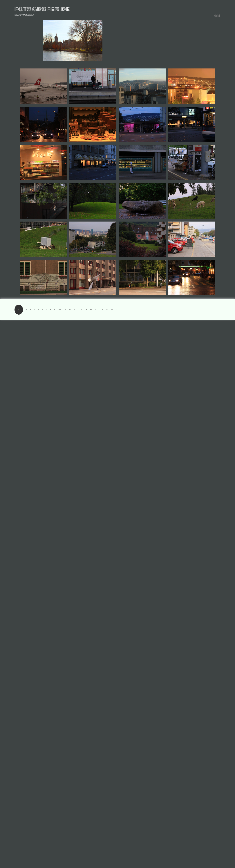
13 (75, 310)
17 (96, 310)
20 (112, 310)
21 (117, 310)
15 (86, 310)
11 (65, 310)
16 (91, 310)
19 (107, 310)
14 (81, 310)
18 (102, 310)
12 (70, 310)
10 (59, 310)
